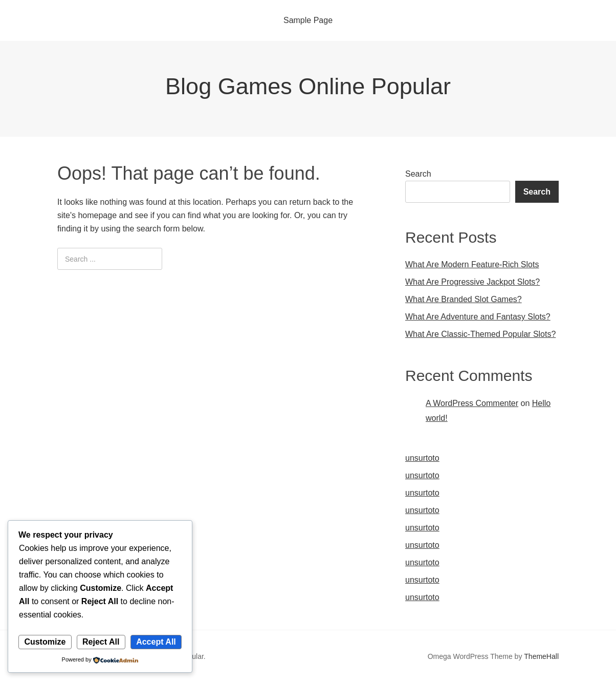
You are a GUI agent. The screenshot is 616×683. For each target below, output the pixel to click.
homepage (97, 215)
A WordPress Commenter (472, 403)
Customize (45, 642)
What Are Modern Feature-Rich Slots (472, 264)
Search (418, 174)
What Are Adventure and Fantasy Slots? (478, 317)
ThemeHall (541, 656)
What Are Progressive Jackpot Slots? (472, 282)
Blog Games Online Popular (308, 86)
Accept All (156, 642)
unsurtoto (422, 458)
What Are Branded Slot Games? (464, 299)
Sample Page (308, 20)
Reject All (101, 642)
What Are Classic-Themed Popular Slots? (480, 334)
